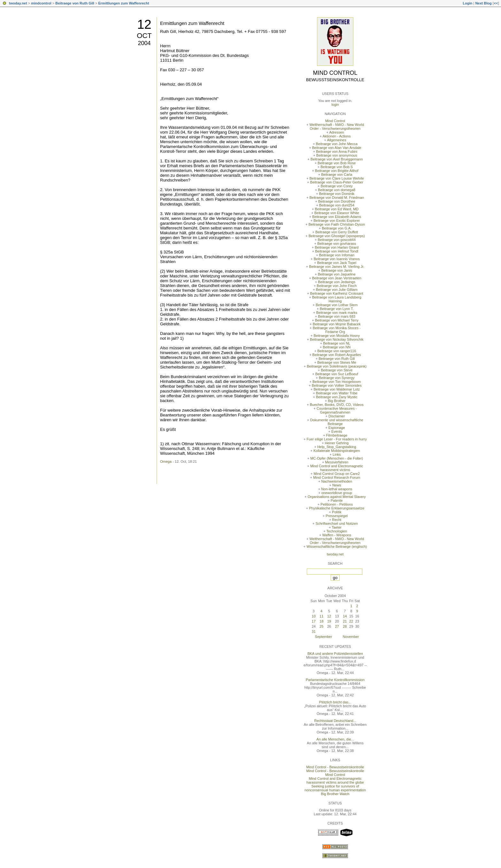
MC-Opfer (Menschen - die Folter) (337, 458)
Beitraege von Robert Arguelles (337, 355)
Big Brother (337, 401)
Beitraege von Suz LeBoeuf (337, 374)
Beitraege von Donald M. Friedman (337, 198)
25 (321, 626)
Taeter (337, 527)
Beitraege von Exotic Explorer (337, 221)
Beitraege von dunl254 (337, 205)
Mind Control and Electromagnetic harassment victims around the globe (335, 780)
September (324, 637)
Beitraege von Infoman (337, 255)
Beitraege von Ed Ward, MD (337, 209)
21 (345, 621)
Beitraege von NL (337, 343)
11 (321, 616)
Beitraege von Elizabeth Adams (337, 217)
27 (337, 626)
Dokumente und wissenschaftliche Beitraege (337, 422)
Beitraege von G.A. (337, 228)
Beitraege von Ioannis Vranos (337, 259)
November (351, 637)
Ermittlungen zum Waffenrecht (123, 3)
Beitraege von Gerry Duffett (337, 232)
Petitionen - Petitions (337, 504)
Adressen (336, 132)
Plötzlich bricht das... (335, 702)
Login (467, 3)
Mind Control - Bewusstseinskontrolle (335, 767)
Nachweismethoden (337, 481)
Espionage (337, 428)
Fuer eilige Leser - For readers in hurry (337, 439)
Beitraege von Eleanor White (337, 213)
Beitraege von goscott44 (337, 240)
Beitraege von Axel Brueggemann (337, 159)
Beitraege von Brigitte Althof (337, 171)
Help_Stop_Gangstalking (337, 447)
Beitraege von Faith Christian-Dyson (337, 224)
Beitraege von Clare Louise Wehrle (337, 178)
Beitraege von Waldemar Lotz (337, 389)
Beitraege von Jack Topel (337, 263)
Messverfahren (337, 462)
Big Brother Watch (335, 794)
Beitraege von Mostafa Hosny (337, 336)
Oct (144, 36)
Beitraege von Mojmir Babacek (337, 324)
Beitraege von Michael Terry (337, 320)
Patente (337, 500)
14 (345, 616)
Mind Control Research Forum (337, 477)
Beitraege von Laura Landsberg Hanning (337, 299)
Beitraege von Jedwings (337, 282)
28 (345, 626)
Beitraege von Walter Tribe (337, 393)
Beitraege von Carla (337, 174)
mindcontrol (41, 3)
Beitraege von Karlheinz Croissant (337, 293)
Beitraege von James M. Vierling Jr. (337, 267)
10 (314, 616)
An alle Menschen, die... (335, 739)
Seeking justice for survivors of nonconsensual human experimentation (335, 788)
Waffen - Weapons (337, 535)
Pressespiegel (337, 516)
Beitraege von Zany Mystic (337, 397)
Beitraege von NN (337, 347)
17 (314, 621)
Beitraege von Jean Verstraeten (337, 278)
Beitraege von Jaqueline (337, 274)
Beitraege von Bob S (337, 167)
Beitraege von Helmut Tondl (337, 251)
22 (351, 621)
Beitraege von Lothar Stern (337, 305)
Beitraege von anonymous (337, 155)
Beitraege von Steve (337, 370)
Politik (337, 512)
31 (314, 632)
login (335, 105)
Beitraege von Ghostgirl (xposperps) (337, 236)
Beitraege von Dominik (337, 194)
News (337, 485)
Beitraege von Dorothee (337, 201)
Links (337, 454)
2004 (144, 43)
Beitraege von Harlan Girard (337, 247)
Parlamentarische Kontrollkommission (335, 680)
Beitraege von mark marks (337, 313)
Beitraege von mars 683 (337, 316)
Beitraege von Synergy (337, 378)
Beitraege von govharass (337, 244)
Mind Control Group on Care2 (337, 474)
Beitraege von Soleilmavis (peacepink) (337, 366)
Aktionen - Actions (336, 136)
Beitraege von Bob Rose (337, 163)
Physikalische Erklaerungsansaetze (337, 508)
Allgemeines (336, 140)
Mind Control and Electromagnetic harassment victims (337, 468)
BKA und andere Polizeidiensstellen (335, 654)
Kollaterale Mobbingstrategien (337, 451)
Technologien (337, 531)
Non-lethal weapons (337, 489)
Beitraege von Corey (337, 186)
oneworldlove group (337, 493)
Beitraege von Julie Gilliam (337, 290)
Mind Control (335, 73)
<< (496, 3)
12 (144, 24)
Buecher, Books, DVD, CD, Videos (337, 405)
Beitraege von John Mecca (337, 144)
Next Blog (483, 3)
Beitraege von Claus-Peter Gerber (337, 182)
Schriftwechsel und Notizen (337, 523)
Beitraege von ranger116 (337, 351)
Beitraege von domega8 (337, 190)
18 (321, 621)
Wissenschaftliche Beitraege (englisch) (337, 546)
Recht (337, 520)
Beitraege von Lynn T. (337, 309)
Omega (166, 461)
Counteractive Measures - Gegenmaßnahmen (337, 410)
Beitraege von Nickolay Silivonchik (337, 339)
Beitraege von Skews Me (337, 362)
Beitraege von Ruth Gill (75, 3)
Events (337, 431)
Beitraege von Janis (337, 270)
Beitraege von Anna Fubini (337, 151)
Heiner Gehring (337, 443)
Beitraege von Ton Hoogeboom (337, 382)
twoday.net (18, 3)
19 (329, 621)
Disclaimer (337, 416)
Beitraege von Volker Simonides (337, 385)
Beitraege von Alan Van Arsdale (337, 148)
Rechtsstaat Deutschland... (335, 721)
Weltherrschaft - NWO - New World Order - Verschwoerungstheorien (337, 127)
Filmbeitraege (337, 435)
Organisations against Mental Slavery (337, 497)
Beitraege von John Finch (337, 286)
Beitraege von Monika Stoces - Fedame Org (337, 330)
